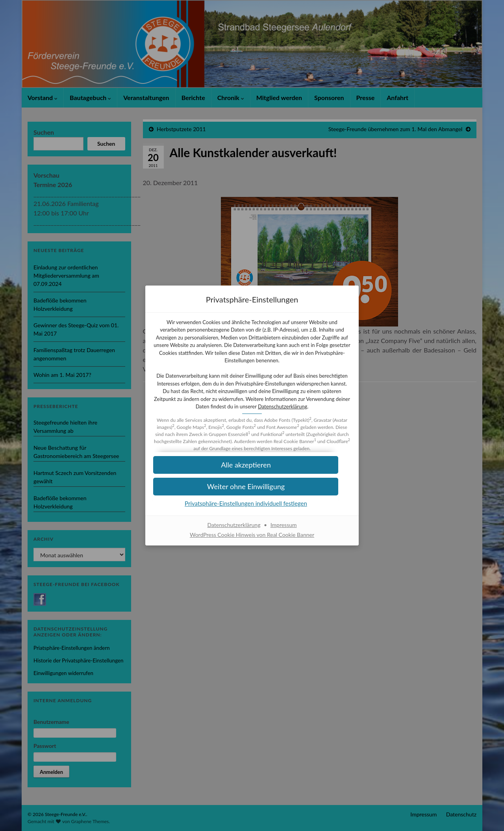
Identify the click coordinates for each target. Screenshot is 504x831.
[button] (252, 491)
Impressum (284, 529)
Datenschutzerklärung (251, 410)
